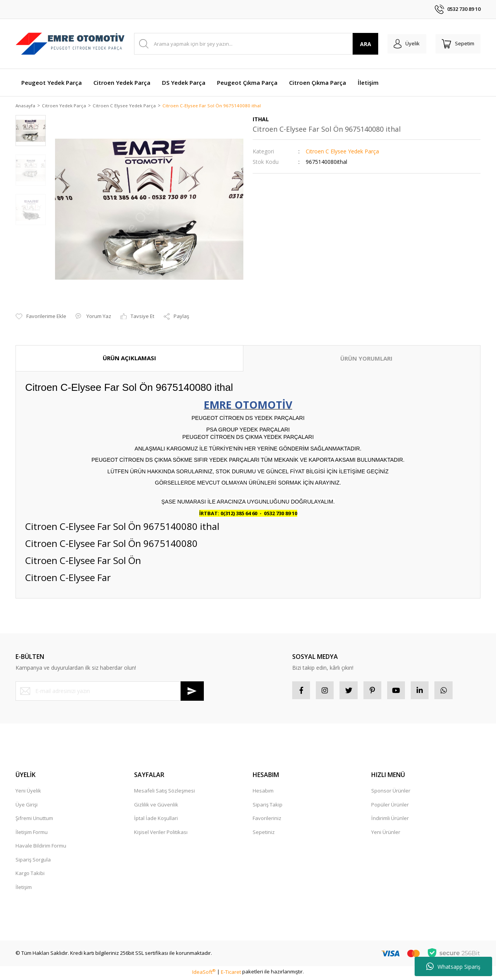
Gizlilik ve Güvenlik (156, 806)
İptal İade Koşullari (156, 820)
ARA (360, 44)
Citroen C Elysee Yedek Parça (342, 152)
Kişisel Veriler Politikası (161, 834)
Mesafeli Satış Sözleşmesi (164, 793)
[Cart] (456, 44)
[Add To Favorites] (41, 317)
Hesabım (263, 793)
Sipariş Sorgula (33, 861)
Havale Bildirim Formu (41, 848)
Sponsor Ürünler (391, 793)
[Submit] (192, 691)
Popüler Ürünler (390, 806)
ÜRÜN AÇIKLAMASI (129, 359)
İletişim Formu (32, 834)
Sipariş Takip (268, 806)
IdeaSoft (204, 974)
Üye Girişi (27, 806)
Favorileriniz (267, 820)
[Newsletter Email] (110, 691)
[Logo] (70, 44)
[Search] (253, 44)
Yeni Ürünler (386, 834)
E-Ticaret (231, 974)
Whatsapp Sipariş (453, 966)
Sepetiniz (264, 834)
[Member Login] (402, 44)
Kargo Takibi (30, 875)
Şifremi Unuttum (34, 820)
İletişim (24, 889)
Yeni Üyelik (28, 793)
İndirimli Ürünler (390, 820)
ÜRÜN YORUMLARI (366, 359)
